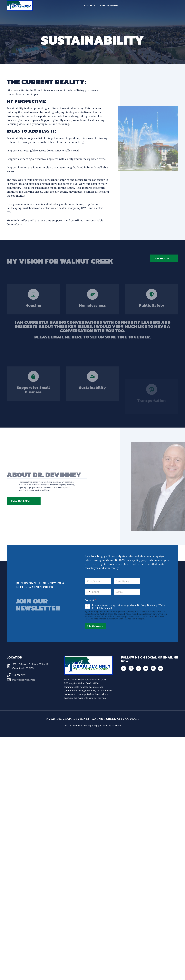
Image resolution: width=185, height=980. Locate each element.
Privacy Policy (152, 616)
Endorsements (109, 5)
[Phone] (98, 592)
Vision (90, 5)
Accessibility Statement (111, 725)
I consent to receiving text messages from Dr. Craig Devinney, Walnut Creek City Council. (129, 607)
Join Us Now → (95, 626)
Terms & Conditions (73, 725)
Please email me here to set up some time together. (92, 341)
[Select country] (88, 592)
